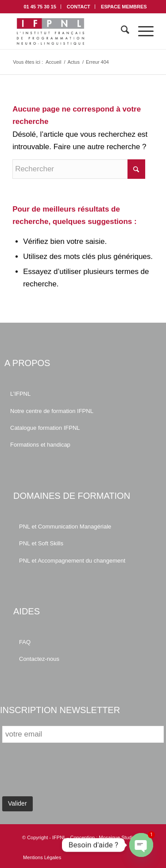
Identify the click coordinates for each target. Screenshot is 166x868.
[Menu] (141, 31)
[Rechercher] (121, 31)
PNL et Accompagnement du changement (72, 561)
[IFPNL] (69, 31)
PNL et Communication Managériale (65, 527)
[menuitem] (40, 7)
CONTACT (79, 7)
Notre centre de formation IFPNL (52, 411)
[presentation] (69, 772)
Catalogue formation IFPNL (45, 428)
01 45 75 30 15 (40, 7)
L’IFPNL (20, 394)
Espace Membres (124, 7)
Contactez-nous (39, 659)
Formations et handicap (40, 445)
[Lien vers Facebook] (124, 848)
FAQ (25, 642)
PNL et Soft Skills (41, 543)
